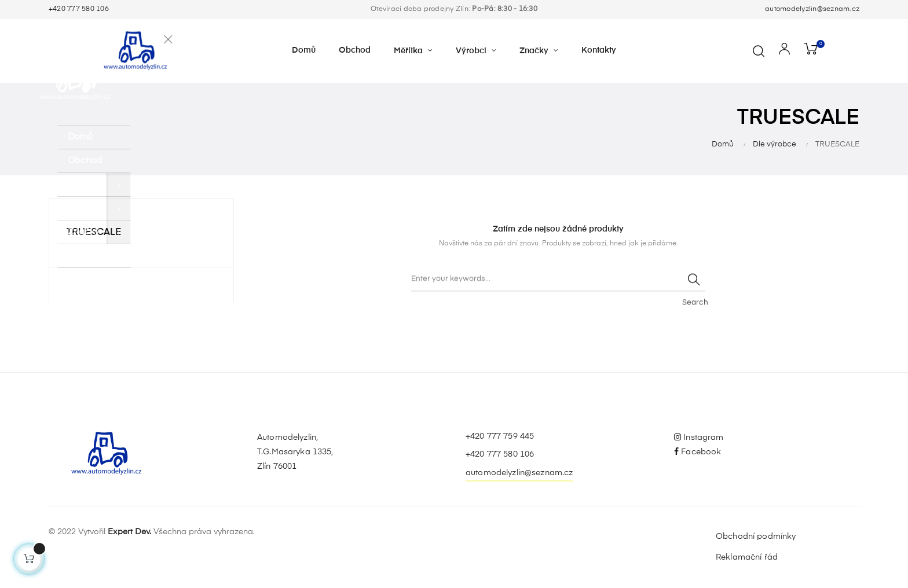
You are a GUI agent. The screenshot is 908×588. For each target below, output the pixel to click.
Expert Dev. (129, 532)
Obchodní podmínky (756, 536)
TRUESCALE (94, 233)
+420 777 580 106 (79, 9)
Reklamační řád (747, 557)
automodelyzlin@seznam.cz (812, 9)
